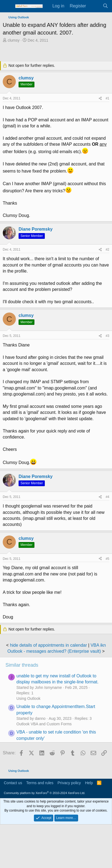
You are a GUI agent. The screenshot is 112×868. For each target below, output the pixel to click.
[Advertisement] (57, 53)
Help (89, 783)
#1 (107, 98)
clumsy (14, 40)
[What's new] (94, 6)
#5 (107, 559)
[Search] (105, 6)
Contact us (13, 783)
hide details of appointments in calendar (48, 645)
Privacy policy (69, 783)
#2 (107, 250)
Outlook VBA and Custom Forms (44, 724)
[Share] (100, 98)
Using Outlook (28, 698)
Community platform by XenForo (45, 793)
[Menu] (8, 6)
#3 (107, 336)
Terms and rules (40, 783)
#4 (107, 497)
